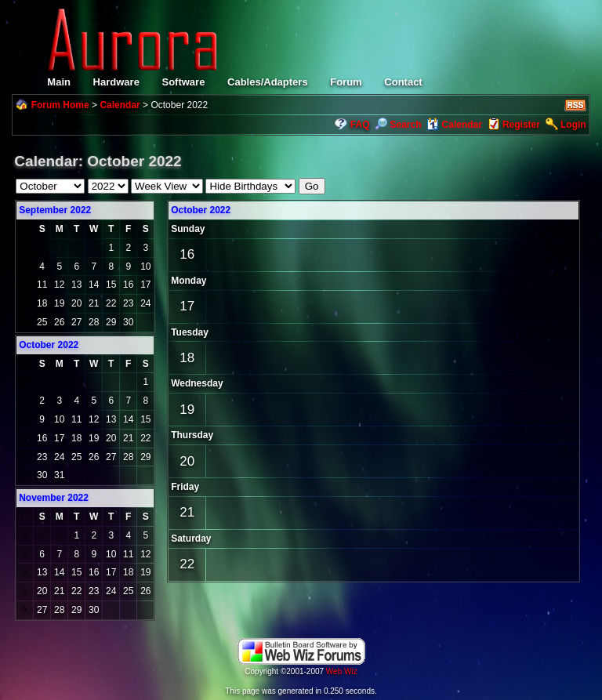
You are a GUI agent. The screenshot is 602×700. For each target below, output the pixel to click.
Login (573, 125)
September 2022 (55, 210)
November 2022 (54, 498)
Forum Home (60, 105)
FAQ (360, 125)
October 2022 (201, 210)
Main (59, 82)
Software (183, 82)
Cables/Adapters (268, 82)
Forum (346, 82)
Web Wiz (342, 671)
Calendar (120, 105)
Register (521, 125)
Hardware (116, 82)
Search (398, 125)
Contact (403, 82)
